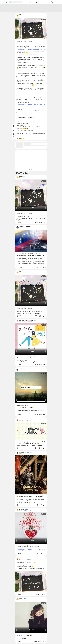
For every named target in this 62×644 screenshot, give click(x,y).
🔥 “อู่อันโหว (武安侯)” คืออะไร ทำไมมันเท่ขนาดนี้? (30, 496)
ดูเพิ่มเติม (20, 220)
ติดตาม (23, 15)
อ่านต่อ (42, 263)
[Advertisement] (31, 8)
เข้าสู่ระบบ (53, 2)
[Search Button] (11, 2)
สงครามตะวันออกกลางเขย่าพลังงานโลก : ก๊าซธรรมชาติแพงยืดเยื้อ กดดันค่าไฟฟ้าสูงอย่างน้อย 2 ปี (30, 255)
